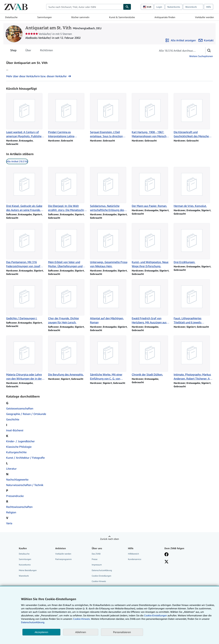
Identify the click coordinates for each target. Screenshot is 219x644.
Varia (9, 523)
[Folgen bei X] (166, 562)
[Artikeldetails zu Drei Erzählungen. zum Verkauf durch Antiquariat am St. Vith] (193, 244)
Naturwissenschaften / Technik (25, 485)
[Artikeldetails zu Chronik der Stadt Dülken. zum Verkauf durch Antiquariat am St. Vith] (151, 356)
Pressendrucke (15, 496)
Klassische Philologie (19, 447)
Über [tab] (28, 51)
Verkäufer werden (204, 17)
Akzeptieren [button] (41, 632)
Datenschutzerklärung (102, 570)
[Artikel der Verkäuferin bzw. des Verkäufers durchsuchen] (178, 51)
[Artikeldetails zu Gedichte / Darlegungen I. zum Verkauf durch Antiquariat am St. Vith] (26, 300)
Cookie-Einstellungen (155, 615)
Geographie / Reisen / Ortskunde (26, 414)
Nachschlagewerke (17, 479)
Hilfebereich (133, 554)
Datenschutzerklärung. (33, 622)
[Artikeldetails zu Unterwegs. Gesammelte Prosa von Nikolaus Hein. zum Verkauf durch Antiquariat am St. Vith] (110, 246)
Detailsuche (11, 17)
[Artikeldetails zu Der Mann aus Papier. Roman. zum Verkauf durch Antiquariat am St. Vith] (151, 187)
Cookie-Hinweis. (82, 619)
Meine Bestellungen (28, 570)
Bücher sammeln (80, 17)
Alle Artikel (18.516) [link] (17, 161)
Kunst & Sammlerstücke (122, 17)
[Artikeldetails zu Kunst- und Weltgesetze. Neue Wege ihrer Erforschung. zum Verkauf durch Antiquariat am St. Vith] (151, 246)
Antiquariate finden (165, 17)
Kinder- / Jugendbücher (20, 441)
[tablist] (32, 50)
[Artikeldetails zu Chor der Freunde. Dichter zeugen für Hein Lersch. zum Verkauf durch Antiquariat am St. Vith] (68, 302)
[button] (209, 51)
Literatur (11, 469)
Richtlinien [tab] (46, 51)
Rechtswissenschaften (19, 507)
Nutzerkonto (174, 7)
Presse (95, 559)
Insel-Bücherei (15, 430)
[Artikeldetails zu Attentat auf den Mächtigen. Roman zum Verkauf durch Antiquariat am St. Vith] (110, 302)
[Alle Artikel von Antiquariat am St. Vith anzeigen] (181, 40)
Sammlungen (44, 17)
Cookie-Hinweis (99, 581)
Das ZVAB (96, 554)
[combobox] (85, 7)
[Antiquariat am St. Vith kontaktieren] (206, 40)
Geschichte (13, 419)
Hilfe (209, 7)
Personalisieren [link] (122, 632)
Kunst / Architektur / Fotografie (25, 458)
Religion (11, 512)
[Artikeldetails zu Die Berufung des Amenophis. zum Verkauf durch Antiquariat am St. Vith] (68, 356)
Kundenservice (135, 559)
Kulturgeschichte (16, 452)
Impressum (97, 565)
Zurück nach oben (109, 539)
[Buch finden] (127, 7)
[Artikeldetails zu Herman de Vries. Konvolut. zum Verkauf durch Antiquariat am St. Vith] (193, 187)
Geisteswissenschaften (20, 408)
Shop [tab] (13, 51)
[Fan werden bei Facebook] (166, 555)
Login (159, 7)
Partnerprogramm (63, 559)
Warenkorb (24, 576)
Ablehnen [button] (81, 632)
